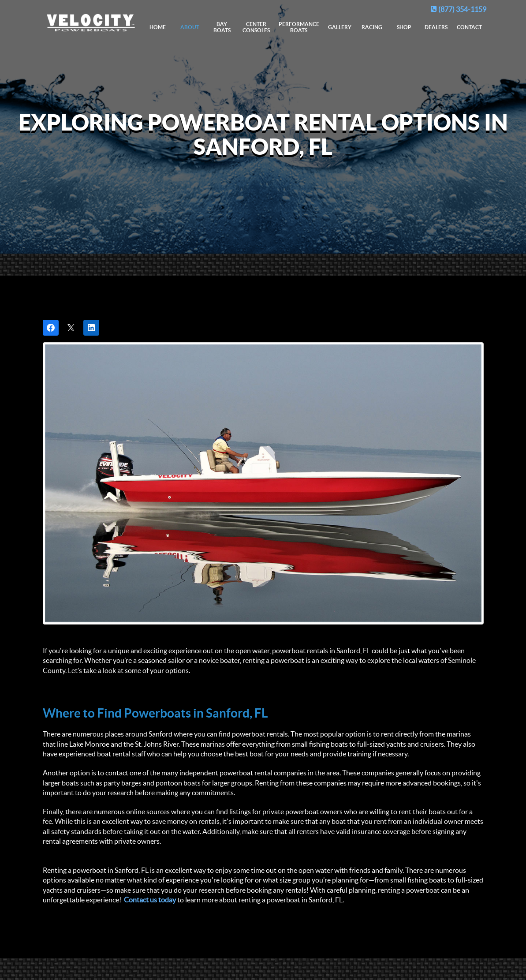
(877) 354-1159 (459, 9)
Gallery (340, 27)
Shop (404, 27)
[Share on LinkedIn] (91, 328)
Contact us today (150, 900)
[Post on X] (71, 328)
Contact (469, 27)
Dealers (436, 27)
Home (158, 27)
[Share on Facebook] (51, 328)
